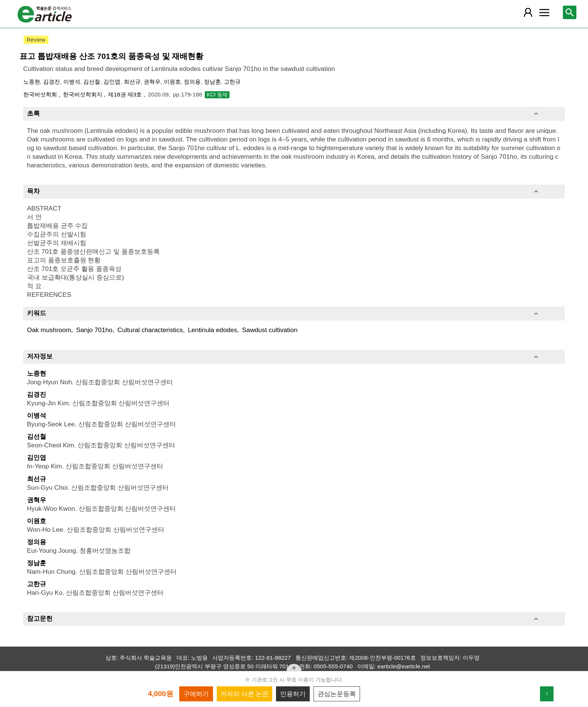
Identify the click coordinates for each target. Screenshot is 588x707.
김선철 (92, 82)
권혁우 (152, 82)
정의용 (192, 82)
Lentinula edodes (213, 330)
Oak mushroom (49, 330)
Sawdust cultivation (270, 330)
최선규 (132, 82)
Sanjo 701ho (94, 330)
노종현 (32, 82)
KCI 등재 (217, 95)
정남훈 (212, 82)
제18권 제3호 (126, 94)
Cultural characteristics (150, 330)
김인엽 (112, 82)
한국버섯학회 (41, 94)
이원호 (172, 82)
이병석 (72, 82)
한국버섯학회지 (83, 94)
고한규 (232, 82)
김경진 (52, 82)
